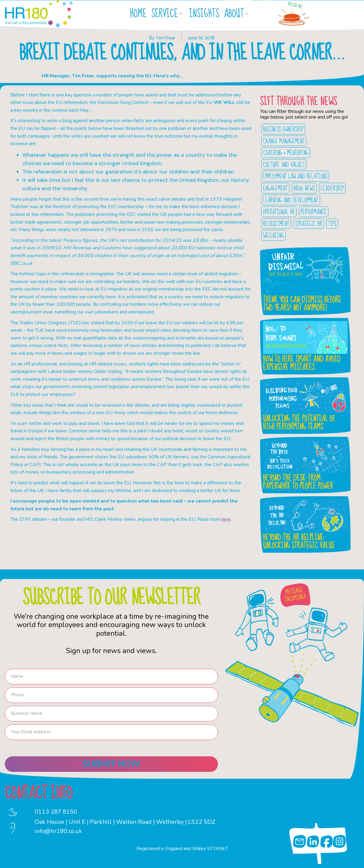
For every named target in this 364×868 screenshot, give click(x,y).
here (226, 519)
